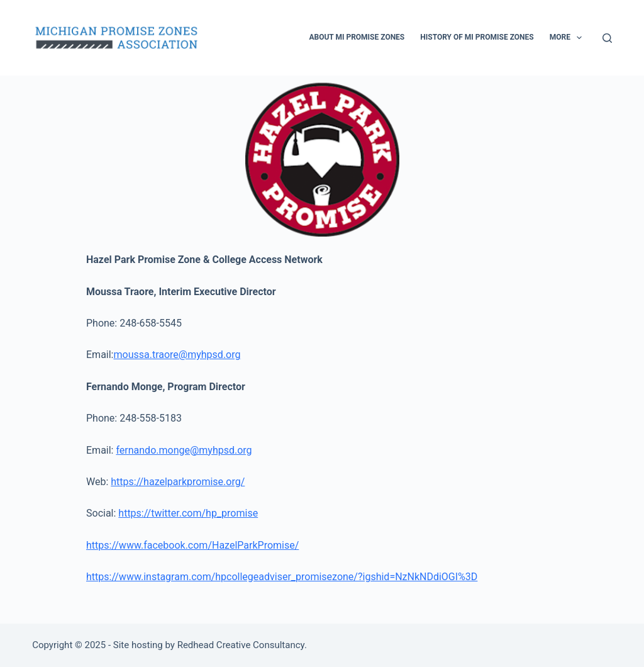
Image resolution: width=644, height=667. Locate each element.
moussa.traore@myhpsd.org (177, 355)
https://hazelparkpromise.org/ (178, 482)
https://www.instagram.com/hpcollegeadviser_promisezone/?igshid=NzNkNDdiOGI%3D (282, 577)
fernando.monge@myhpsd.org (184, 450)
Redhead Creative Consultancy (241, 645)
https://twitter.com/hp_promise (188, 513)
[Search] (607, 38)
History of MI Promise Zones (477, 37)
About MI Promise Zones (357, 37)
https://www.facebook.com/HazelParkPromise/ (192, 545)
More (569, 38)
